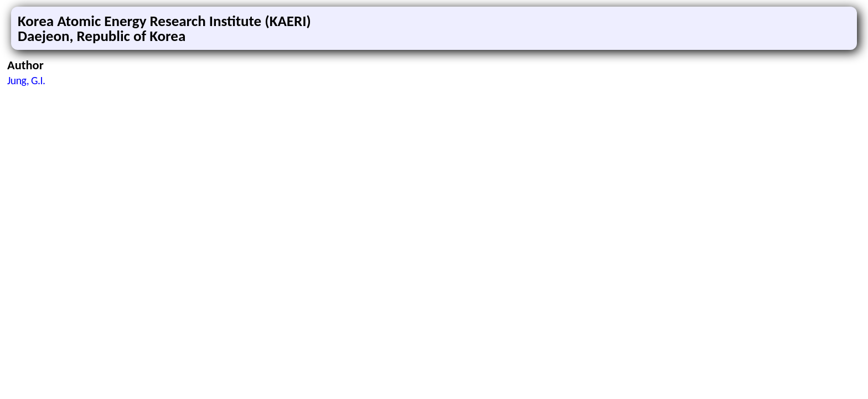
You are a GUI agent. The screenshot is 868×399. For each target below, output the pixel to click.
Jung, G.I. (26, 80)
